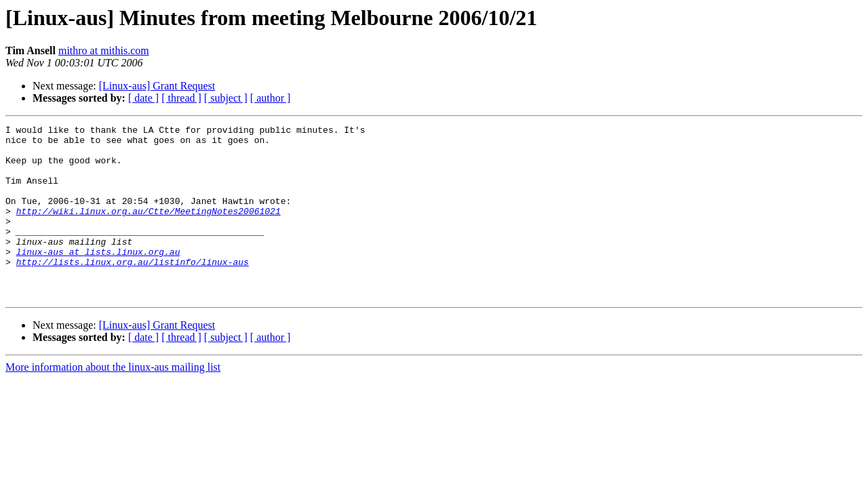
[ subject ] (226, 98)
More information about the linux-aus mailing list (113, 402)
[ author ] (271, 98)
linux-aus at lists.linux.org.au (98, 278)
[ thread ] (181, 98)
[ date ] (143, 98)
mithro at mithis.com (104, 50)
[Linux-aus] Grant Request (157, 86)
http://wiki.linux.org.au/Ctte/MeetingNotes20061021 (149, 229)
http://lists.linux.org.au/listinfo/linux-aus (133, 290)
